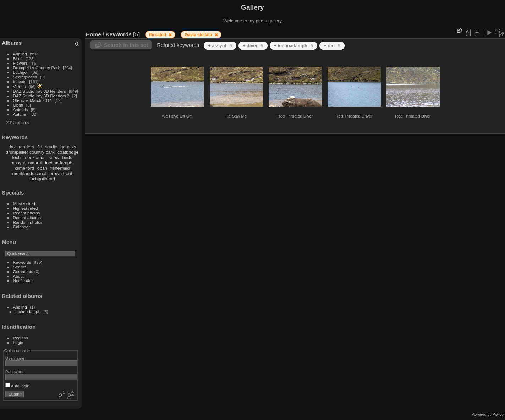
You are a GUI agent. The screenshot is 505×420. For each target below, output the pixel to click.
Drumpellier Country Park (37, 68)
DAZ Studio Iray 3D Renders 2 (41, 96)
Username (15, 358)
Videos (20, 86)
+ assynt (220, 46)
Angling (20, 54)
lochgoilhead (42, 179)
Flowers (20, 63)
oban (42, 168)
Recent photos (27, 213)
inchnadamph (59, 163)
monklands (35, 157)
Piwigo (498, 414)
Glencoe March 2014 (32, 100)
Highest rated (26, 208)
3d (40, 147)
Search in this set (126, 45)
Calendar (22, 227)
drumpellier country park (30, 152)
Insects (20, 81)
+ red (332, 46)
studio (51, 147)
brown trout (61, 173)
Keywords (22, 262)
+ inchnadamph (293, 46)
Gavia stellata (199, 35)
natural (35, 163)
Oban (18, 105)
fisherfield (60, 168)
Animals (21, 110)
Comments (23, 271)
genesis (68, 147)
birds (67, 157)
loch (17, 157)
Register (21, 338)
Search (20, 267)
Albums (12, 43)
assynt (19, 163)
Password (15, 372)
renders (26, 147)
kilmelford (24, 168)
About (19, 276)
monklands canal (29, 173)
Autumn (20, 114)
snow (54, 157)
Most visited (24, 204)
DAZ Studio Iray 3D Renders (40, 91)
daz (12, 147)
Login (18, 342)
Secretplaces (25, 77)
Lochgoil (21, 72)
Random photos (28, 222)
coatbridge (68, 152)
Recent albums (27, 217)
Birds (18, 58)
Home (94, 34)
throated (158, 35)
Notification (23, 281)
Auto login (17, 386)
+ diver (253, 46)
